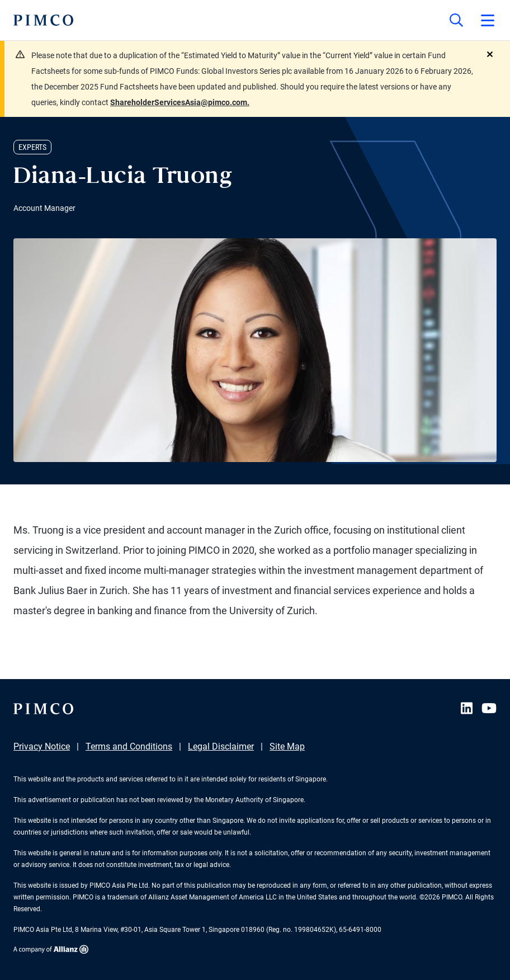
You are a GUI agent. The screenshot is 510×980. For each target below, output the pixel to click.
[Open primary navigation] (488, 20)
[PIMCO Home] (43, 20)
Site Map (287, 746)
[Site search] (456, 20)
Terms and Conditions (129, 746)
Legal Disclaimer (221, 746)
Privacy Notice (42, 746)
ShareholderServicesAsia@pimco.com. (180, 102)
